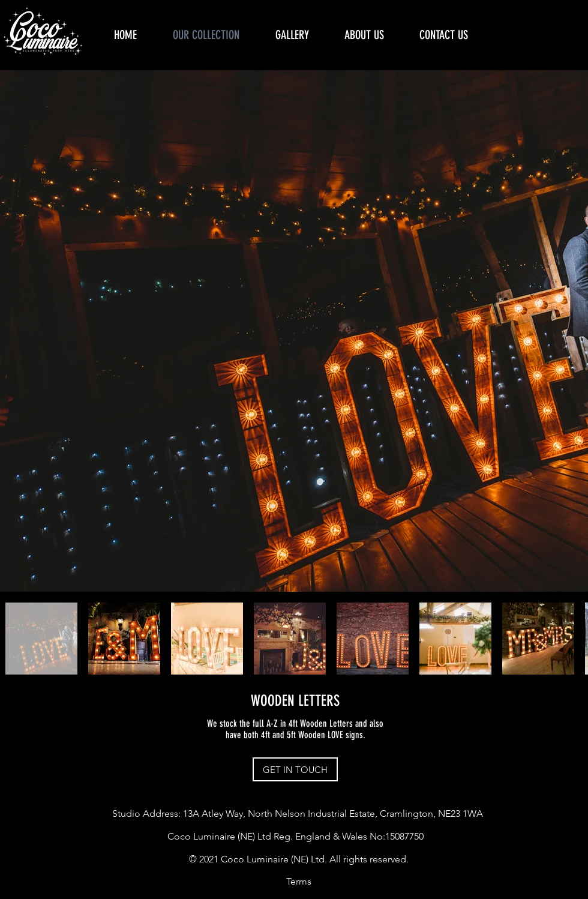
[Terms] (299, 882)
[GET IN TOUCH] (295, 769)
